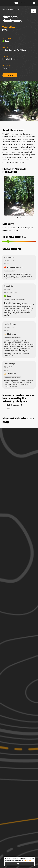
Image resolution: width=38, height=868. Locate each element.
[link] (25, 236)
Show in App (10, 75)
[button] (5, 3)
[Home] (19, 3)
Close (19, 864)
